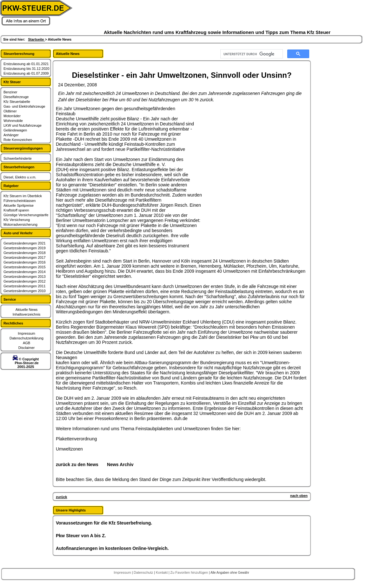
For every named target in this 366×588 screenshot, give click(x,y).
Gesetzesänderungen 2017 (25, 257)
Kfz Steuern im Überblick (23, 196)
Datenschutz (144, 572)
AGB (27, 343)
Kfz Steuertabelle (17, 102)
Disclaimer (27, 348)
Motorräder (12, 116)
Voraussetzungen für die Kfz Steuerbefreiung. (104, 523)
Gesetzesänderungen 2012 (25, 281)
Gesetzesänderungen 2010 (25, 291)
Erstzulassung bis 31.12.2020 (26, 69)
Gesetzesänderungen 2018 (25, 253)
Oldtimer (10, 111)
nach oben (299, 496)
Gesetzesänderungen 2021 (25, 243)
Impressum (26, 333)
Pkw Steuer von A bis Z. (81, 536)
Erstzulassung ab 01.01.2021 (26, 64)
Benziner (10, 92)
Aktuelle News (27, 310)
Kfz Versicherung (17, 220)
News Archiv (120, 464)
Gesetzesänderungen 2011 (25, 286)
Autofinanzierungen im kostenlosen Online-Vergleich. (112, 548)
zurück (61, 497)
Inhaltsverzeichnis (27, 314)
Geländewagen (15, 130)
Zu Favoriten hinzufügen (190, 572)
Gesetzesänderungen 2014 (25, 272)
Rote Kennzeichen (18, 140)
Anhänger (11, 135)
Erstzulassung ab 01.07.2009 (26, 73)
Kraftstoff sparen (16, 210)
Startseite (36, 39)
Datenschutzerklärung (27, 338)
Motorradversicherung (20, 224)
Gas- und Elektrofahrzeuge (24, 106)
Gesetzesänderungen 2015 (25, 267)
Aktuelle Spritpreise (19, 205)
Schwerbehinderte (18, 158)
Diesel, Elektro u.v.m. (20, 177)
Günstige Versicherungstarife (26, 215)
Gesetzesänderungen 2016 (25, 262)
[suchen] (251, 54)
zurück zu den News (77, 464)
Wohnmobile (13, 121)
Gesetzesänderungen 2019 (25, 248)
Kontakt (162, 572)
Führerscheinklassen (20, 201)
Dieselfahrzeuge (16, 97)
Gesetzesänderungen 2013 (25, 277)
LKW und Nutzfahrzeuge (23, 125)
